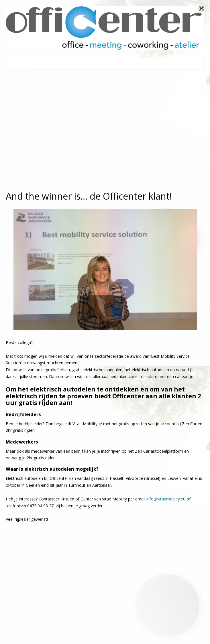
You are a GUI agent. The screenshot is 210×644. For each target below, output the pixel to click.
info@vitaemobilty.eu (166, 499)
